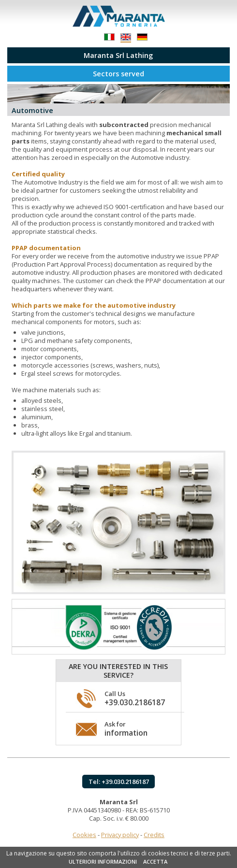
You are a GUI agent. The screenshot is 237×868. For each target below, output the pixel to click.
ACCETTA (155, 861)
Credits (154, 835)
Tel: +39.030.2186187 (119, 782)
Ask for (126, 729)
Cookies (84, 835)
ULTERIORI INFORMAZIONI (103, 861)
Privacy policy (120, 835)
